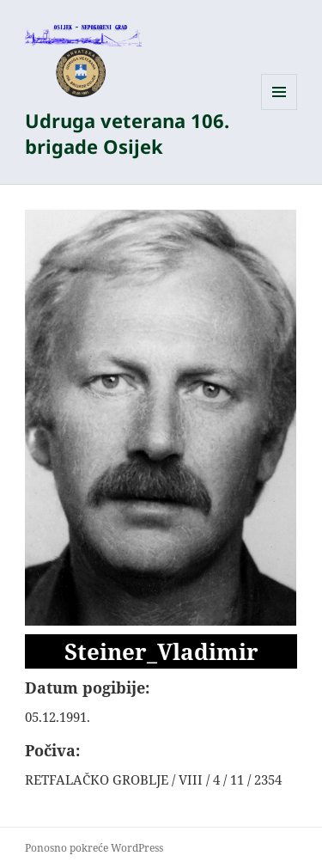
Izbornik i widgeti (279, 110)
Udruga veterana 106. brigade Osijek (127, 133)
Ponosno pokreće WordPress (94, 848)
